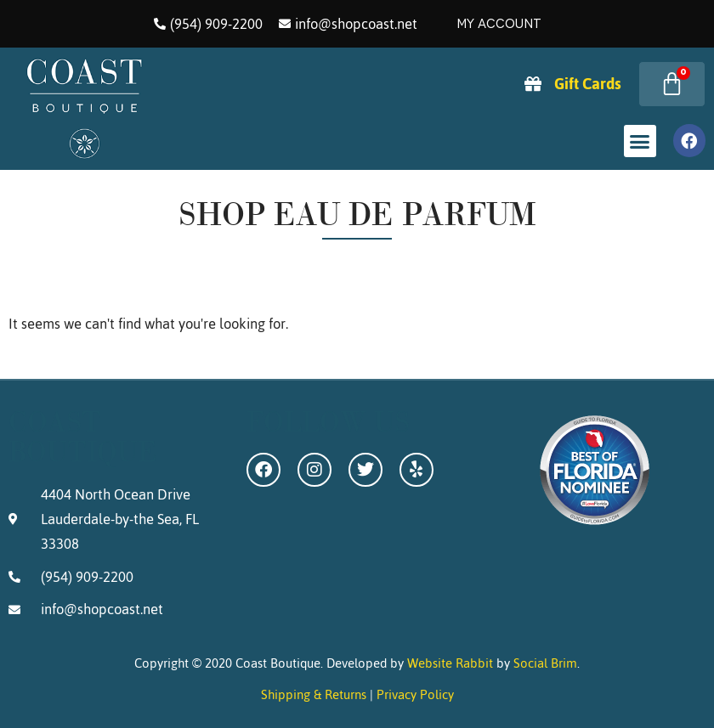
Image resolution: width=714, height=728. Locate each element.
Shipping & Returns (314, 694)
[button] (640, 141)
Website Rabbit (450, 663)
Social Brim (545, 663)
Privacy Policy (415, 694)
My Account (499, 24)
